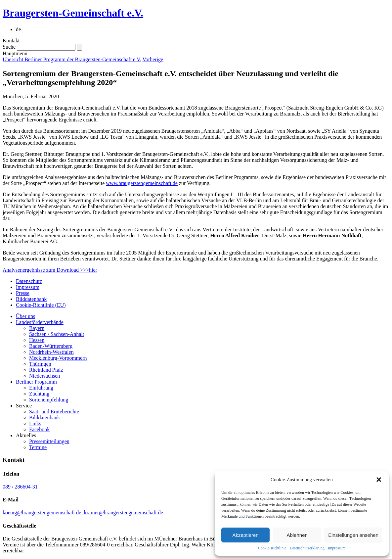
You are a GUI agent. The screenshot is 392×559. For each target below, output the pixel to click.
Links (35, 423)
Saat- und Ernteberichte (54, 412)
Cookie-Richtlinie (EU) (41, 305)
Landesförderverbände (40, 322)
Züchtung (39, 394)
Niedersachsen (44, 376)
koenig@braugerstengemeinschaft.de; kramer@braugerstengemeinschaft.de (83, 512)
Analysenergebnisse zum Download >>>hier (50, 270)
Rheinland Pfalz (46, 370)
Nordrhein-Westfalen (51, 352)
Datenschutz (29, 281)
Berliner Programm (36, 382)
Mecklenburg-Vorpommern (58, 358)
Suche (9, 47)
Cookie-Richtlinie (272, 548)
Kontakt (11, 41)
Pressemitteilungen (49, 441)
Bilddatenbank (31, 299)
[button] (379, 480)
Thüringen (40, 364)
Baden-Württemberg (51, 346)
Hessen (37, 340)
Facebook (39, 429)
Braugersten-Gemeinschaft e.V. (73, 13)
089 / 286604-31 (20, 487)
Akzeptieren (245, 535)
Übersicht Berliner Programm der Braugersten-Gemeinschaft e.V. (72, 59)
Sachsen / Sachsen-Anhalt (57, 334)
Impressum (337, 548)
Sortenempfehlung (49, 400)
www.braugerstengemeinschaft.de (142, 183)
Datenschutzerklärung (307, 548)
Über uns (25, 316)
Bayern (37, 328)
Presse (23, 293)
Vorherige (153, 59)
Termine (38, 447)
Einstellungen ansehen (353, 535)
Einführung (41, 388)
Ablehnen (297, 535)
